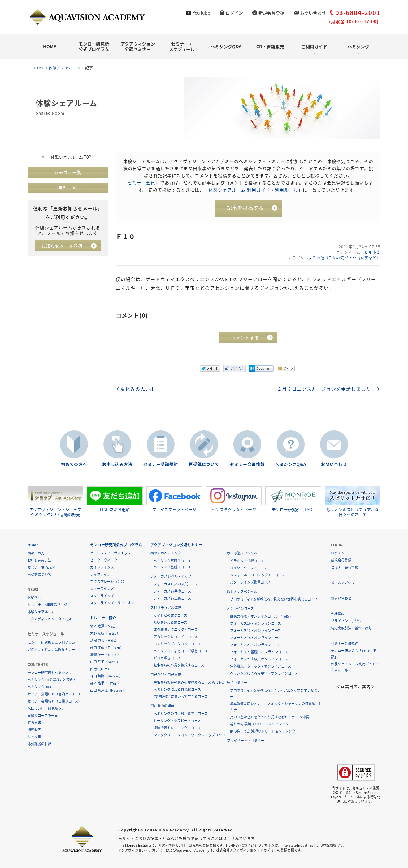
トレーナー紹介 (103, 618)
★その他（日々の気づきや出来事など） (344, 258)
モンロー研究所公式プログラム (94, 46)
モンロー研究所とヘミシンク (50, 672)
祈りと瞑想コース (167, 658)
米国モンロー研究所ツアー (48, 708)
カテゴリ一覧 (68, 172)
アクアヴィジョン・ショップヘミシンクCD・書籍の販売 (55, 501)
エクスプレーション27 (107, 581)
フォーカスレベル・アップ (171, 576)
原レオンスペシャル (242, 591)
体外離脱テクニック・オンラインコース (260, 666)
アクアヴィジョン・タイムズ (50, 619)
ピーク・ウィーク (104, 560)
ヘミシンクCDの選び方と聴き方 (52, 679)
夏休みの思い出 (138, 389)
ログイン (234, 13)
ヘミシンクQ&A (226, 46)
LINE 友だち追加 (115, 499)
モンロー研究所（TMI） (293, 499)
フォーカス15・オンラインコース (256, 637)
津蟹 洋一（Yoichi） (105, 654)
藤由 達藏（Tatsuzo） (107, 647)
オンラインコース (240, 608)
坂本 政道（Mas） (104, 626)
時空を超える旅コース (170, 622)
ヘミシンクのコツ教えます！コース (181, 713)
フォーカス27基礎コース (172, 591)
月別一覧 (68, 188)
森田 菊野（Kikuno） (106, 676)
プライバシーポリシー (348, 621)
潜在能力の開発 (162, 705)
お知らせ (34, 597)
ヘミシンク (358, 46)
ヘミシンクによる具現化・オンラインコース (264, 673)
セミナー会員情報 (247, 464)
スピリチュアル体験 (166, 607)
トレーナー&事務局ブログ (47, 604)
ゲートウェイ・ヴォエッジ (111, 553)
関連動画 (34, 729)
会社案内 (338, 613)
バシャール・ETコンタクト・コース (257, 575)
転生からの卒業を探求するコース (179, 665)
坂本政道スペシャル (242, 553)
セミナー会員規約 (345, 643)
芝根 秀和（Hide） (104, 640)
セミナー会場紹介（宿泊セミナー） (55, 694)
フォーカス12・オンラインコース (256, 630)
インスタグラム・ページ (234, 499)
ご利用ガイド (314, 46)
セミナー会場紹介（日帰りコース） (55, 701)
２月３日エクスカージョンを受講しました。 (326, 389)
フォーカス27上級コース (172, 598)
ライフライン (100, 574)
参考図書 (34, 722)
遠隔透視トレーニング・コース (177, 727)
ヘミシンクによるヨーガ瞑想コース (181, 651)
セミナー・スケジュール (182, 46)
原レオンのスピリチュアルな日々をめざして (353, 501)
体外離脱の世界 (39, 744)
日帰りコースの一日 (43, 715)
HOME (50, 46)
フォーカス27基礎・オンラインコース (259, 652)
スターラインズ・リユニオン (112, 603)
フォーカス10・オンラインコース (256, 623)
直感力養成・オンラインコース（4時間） (261, 616)
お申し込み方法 (117, 464)
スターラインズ (102, 588)
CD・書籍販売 (270, 46)
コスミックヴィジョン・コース (177, 643)
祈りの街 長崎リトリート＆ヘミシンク (259, 724)
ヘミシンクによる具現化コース (177, 689)
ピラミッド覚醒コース (247, 560)
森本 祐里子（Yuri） (105, 683)
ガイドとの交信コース (170, 615)
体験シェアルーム (65, 68)
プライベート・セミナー (246, 740)
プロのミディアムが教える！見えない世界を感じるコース (274, 599)
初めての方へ (74, 464)
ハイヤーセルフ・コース (249, 568)
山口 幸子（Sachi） (105, 661)
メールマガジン (343, 582)
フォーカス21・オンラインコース (256, 644)
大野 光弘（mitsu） (105, 633)
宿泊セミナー (237, 682)
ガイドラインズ (102, 567)
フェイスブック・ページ (174, 499)
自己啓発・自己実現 (166, 674)
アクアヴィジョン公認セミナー (138, 46)
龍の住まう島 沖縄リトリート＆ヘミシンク (263, 731)
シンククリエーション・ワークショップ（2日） (190, 735)
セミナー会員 (141, 182)
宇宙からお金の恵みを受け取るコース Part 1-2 (189, 682)
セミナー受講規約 (161, 464)
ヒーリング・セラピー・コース (177, 720)
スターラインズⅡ (104, 595)
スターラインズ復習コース (250, 582)
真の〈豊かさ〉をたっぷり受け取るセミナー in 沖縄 (270, 717)
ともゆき (372, 252)
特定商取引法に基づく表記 (351, 628)
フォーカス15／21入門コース (176, 584)
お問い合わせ (313, 13)
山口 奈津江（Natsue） (108, 690)
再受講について (204, 464)
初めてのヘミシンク (166, 553)
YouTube (202, 13)
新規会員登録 (271, 13)
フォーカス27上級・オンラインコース (259, 659)
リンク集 (34, 736)
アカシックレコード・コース (176, 636)
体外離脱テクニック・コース (176, 629)
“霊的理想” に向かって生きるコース (181, 696)
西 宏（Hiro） (101, 669)
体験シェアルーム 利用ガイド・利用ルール (253, 189)
